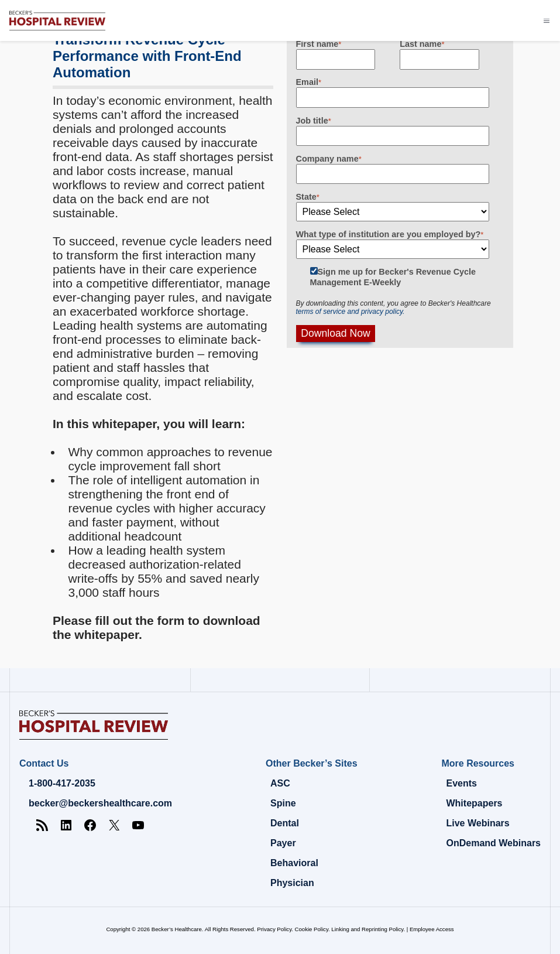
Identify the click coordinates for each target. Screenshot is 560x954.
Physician (292, 883)
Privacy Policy (274, 929)
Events (461, 783)
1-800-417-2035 (62, 783)
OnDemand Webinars (493, 843)
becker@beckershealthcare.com (100, 803)
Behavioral (294, 863)
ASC (280, 783)
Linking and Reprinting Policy (367, 929)
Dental (285, 823)
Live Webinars (477, 823)
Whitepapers (474, 803)
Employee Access (432, 929)
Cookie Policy (312, 929)
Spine (283, 803)
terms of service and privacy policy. (351, 312)
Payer (283, 843)
